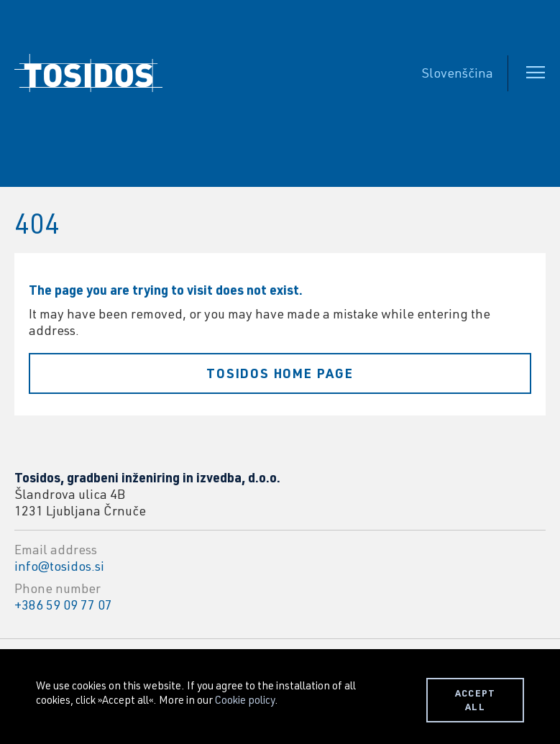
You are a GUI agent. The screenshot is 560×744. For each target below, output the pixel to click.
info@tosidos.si (59, 566)
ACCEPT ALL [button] (476, 700)
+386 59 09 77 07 (63, 605)
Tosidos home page (280, 373)
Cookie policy (245, 699)
